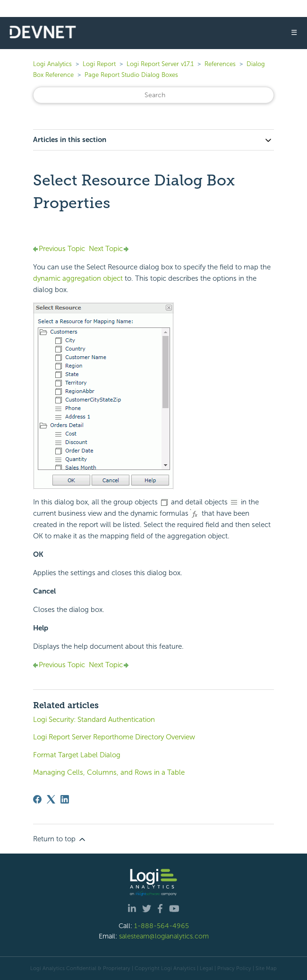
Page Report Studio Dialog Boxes (131, 75)
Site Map (266, 968)
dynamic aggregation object (78, 278)
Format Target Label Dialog (77, 755)
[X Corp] (51, 799)
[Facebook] (37, 799)
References (220, 64)
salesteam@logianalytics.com (164, 936)
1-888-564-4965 (162, 926)
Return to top (60, 839)
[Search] (153, 95)
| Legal (205, 968)
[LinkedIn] (65, 799)
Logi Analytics (52, 64)
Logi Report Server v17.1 (160, 64)
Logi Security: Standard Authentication (94, 720)
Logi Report (99, 64)
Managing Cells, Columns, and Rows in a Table (109, 772)
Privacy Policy (234, 968)
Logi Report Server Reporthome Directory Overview (114, 737)
